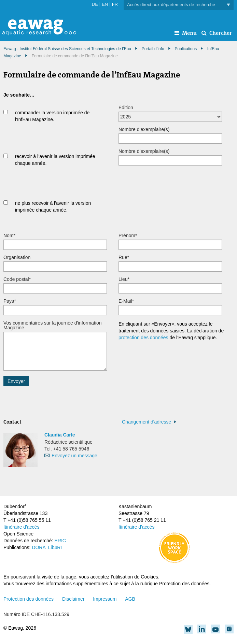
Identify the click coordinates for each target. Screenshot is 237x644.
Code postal (17, 279)
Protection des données (29, 599)
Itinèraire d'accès (21, 527)
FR (115, 4)
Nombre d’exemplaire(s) (144, 129)
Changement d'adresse (147, 422)
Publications (186, 49)
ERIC (60, 541)
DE (95, 4)
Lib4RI (55, 547)
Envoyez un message (74, 456)
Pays (10, 301)
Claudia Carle (60, 435)
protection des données (143, 338)
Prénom (128, 235)
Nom (9, 235)
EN (105, 4)
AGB (130, 599)
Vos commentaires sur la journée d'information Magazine (52, 325)
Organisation (17, 257)
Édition (126, 108)
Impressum (105, 599)
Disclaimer (73, 599)
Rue (124, 257)
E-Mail (126, 301)
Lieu (124, 279)
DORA (39, 547)
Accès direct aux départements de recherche (179, 5)
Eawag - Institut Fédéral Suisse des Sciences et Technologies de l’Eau (67, 49)
